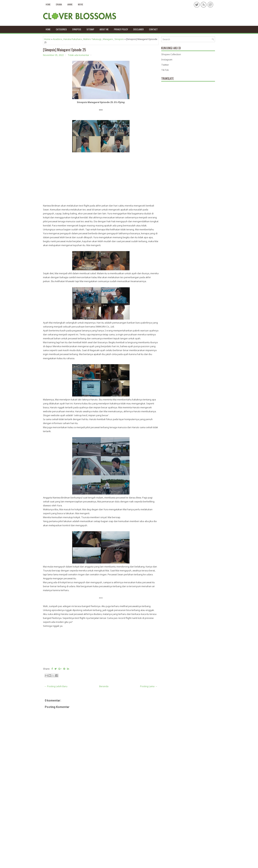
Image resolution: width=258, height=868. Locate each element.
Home (48, 4)
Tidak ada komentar (78, 55)
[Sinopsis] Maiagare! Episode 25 (64, 50)
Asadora (57, 39)
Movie (81, 4)
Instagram (167, 60)
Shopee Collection (171, 54)
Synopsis (77, 29)
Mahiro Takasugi (92, 39)
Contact (153, 29)
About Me (104, 29)
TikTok (165, 70)
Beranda (104, 686)
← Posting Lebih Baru (56, 686)
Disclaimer (138, 29)
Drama (59, 4)
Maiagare (108, 39)
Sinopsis (119, 39)
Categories (61, 29)
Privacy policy (121, 29)
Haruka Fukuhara (73, 39)
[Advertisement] (101, 179)
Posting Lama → (149, 686)
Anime (70, 4)
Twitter (165, 65)
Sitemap (90, 29)
